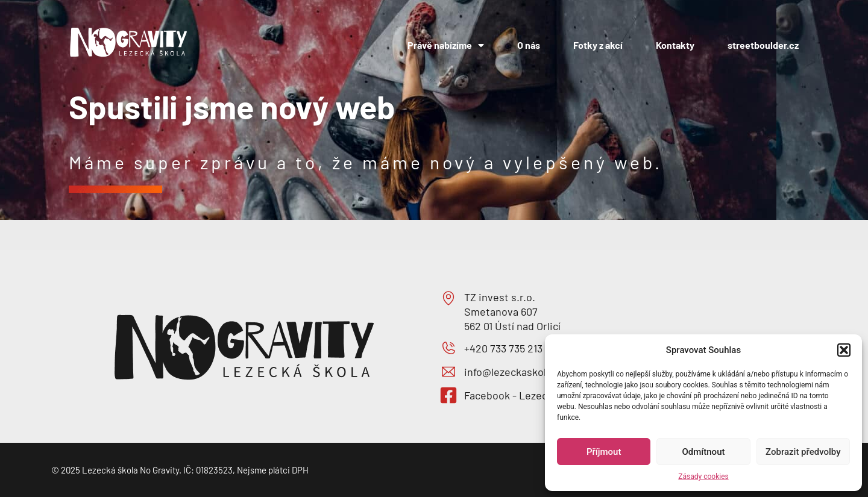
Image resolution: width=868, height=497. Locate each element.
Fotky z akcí (598, 45)
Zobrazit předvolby (803, 452)
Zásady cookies (703, 477)
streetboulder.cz (763, 45)
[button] (844, 350)
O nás (529, 45)
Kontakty (675, 45)
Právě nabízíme (446, 45)
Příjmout (604, 452)
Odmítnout (704, 452)
